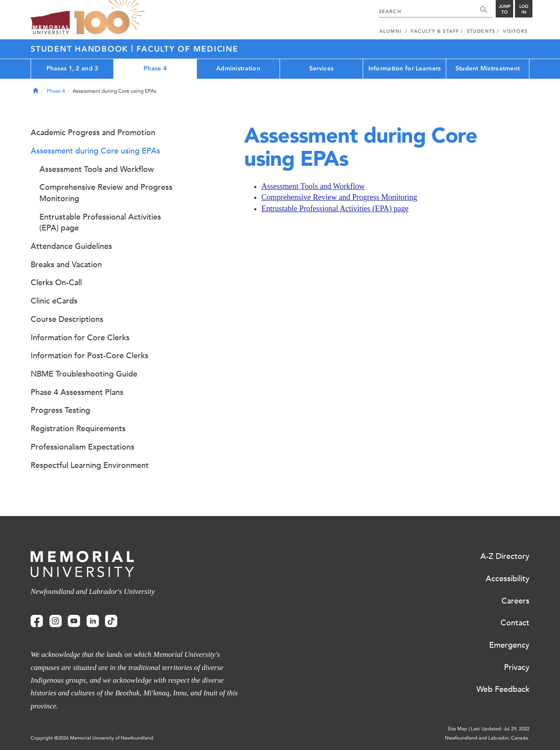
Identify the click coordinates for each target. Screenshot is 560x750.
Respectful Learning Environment (90, 465)
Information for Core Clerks (80, 338)
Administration (238, 68)
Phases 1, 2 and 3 (72, 68)
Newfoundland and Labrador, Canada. (487, 738)
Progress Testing (60, 410)
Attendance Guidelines (71, 246)
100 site (109, 17)
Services (321, 68)
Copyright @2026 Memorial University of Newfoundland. (93, 738)
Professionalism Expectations (82, 447)
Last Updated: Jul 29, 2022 (500, 729)
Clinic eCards (54, 301)
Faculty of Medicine (187, 49)
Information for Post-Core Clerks (89, 356)
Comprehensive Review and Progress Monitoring (339, 197)
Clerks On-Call (56, 283)
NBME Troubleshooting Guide (84, 374)
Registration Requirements (78, 429)
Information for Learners (405, 68)
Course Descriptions (67, 319)
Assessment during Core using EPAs (95, 151)
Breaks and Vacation (66, 265)
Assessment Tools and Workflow (313, 186)
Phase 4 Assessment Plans (77, 392)
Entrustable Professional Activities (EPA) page (335, 209)
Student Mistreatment (488, 68)
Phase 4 (155, 68)
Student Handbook (81, 49)
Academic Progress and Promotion (93, 133)
